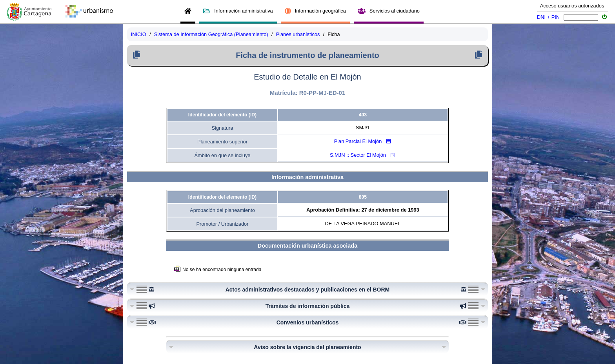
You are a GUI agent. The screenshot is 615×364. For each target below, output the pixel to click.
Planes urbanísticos (298, 34)
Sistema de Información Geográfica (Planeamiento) (211, 34)
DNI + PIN (548, 17)
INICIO (139, 34)
